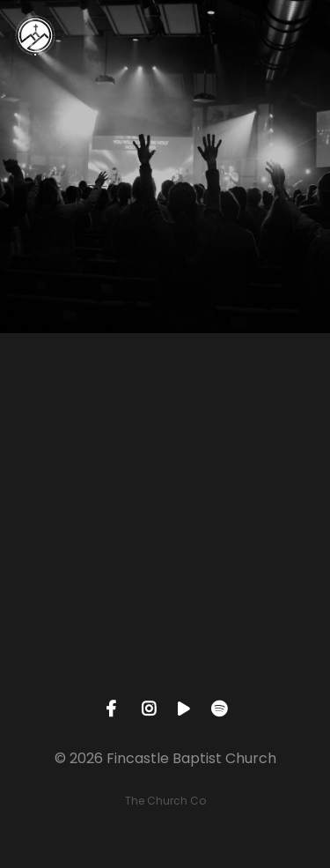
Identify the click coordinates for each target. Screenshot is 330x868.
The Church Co (165, 801)
